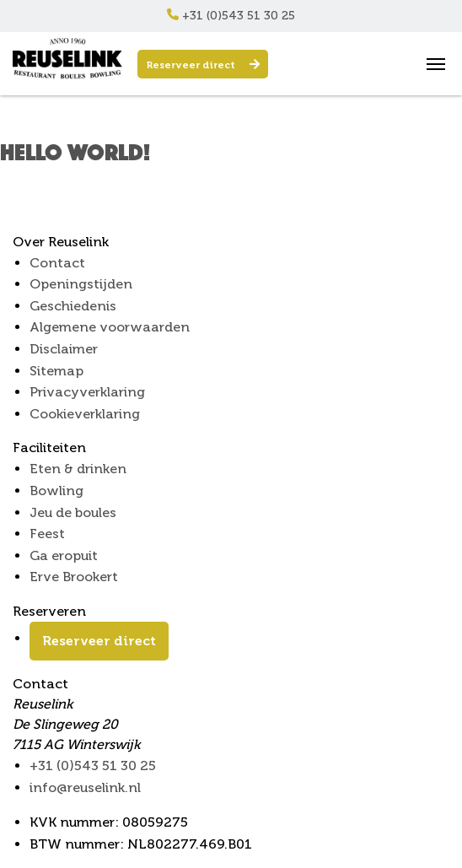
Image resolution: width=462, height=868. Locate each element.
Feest (47, 534)
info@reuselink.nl (85, 787)
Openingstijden (81, 284)
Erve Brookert (74, 577)
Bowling (56, 491)
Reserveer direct (203, 65)
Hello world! (75, 151)
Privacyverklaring (87, 392)
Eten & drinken (78, 469)
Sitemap (56, 371)
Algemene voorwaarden (110, 327)
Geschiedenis (73, 306)
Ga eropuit (64, 555)
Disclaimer (64, 349)
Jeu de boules (73, 512)
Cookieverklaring (85, 414)
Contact (57, 263)
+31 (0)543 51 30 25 (231, 16)
